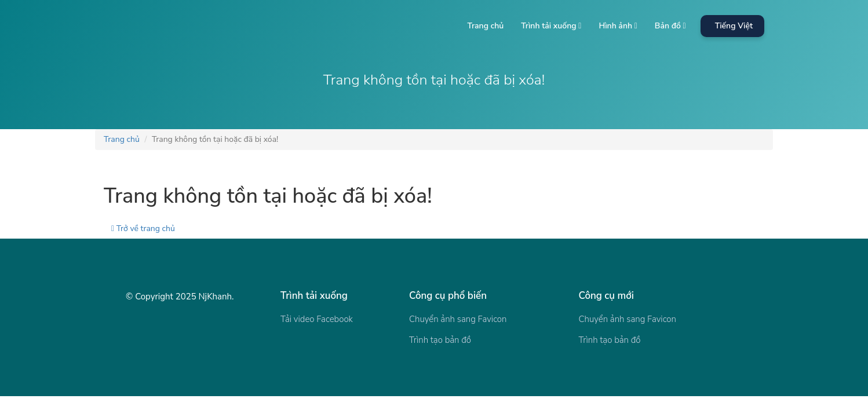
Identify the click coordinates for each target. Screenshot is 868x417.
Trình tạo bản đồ (440, 340)
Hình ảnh (618, 26)
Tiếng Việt (734, 26)
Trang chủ (485, 26)
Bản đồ (670, 26)
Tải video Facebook (317, 319)
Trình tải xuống (551, 26)
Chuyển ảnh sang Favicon (458, 319)
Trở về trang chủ (143, 228)
